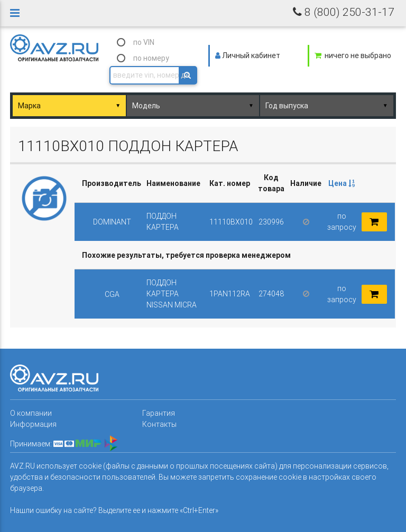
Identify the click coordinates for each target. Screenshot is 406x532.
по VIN (144, 42)
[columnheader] (342, 184)
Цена (342, 183)
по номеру (151, 58)
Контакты (159, 424)
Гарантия (159, 413)
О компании (31, 413)
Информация (33, 424)
